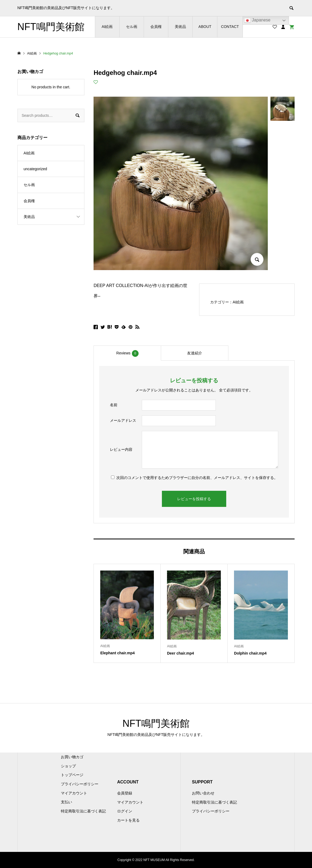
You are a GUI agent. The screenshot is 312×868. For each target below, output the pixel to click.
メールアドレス (123, 420)
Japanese (257, 20)
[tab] (127, 353)
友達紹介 (195, 353)
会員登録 (125, 793)
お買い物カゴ (72, 757)
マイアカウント (74, 793)
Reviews (127, 353)
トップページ (72, 775)
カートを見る (128, 820)
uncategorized (35, 169)
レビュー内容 (121, 449)
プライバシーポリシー (80, 784)
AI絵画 (107, 27)
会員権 (156, 27)
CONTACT (230, 27)
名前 (114, 405)
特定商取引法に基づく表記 (83, 811)
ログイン (125, 811)
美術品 (180, 27)
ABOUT (205, 27)
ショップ (68, 766)
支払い (66, 802)
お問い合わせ (203, 793)
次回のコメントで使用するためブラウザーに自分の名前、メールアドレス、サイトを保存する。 (197, 478)
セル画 (132, 27)
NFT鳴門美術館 (51, 27)
